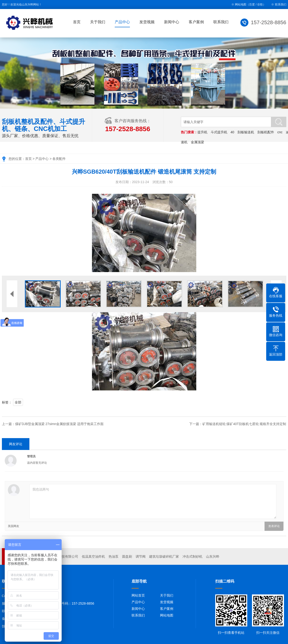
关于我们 (98, 22)
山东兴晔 (213, 556)
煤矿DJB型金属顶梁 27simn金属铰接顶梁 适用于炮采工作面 (59, 424)
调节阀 (141, 556)
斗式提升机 (219, 132)
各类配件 (59, 159)
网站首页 (138, 595)
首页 (77, 22)
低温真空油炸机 (93, 556)
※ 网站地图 (239, 5)
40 (233, 132)
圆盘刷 (127, 556)
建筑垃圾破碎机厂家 (164, 556)
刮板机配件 (266, 132)
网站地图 (167, 615)
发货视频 (147, 22)
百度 (252, 5)
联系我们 (281, 5)
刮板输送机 (246, 132)
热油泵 (114, 556)
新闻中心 (172, 22)
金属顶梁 (197, 142)
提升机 (202, 132)
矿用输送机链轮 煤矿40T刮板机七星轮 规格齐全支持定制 (244, 424)
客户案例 (196, 22)
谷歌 (260, 5)
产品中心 (122, 22)
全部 (18, 402)
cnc (280, 132)
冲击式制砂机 (192, 556)
